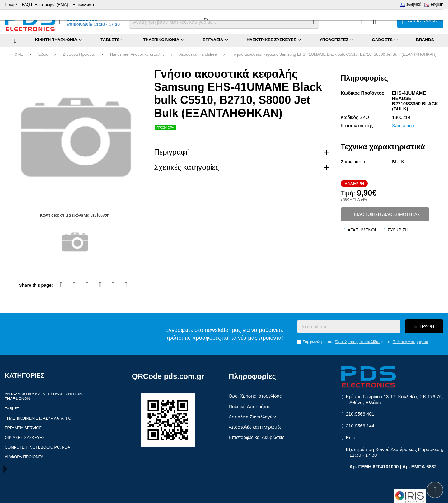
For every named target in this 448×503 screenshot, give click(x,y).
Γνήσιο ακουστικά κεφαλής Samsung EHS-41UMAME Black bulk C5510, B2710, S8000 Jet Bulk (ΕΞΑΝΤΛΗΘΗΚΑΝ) (334, 54)
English (437, 4)
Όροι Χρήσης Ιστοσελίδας (358, 342)
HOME (17, 54)
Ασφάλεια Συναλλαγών (252, 417)
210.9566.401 (360, 414)
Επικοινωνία (83, 5)
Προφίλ (11, 5)
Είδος (43, 54)
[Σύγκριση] (361, 21)
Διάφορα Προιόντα (79, 54)
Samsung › (403, 126)
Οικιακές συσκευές (25, 438)
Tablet (12, 409)
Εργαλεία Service (23, 428)
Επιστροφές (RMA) (51, 5)
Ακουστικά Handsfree (198, 54)
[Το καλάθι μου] (420, 21)
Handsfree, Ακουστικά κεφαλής (137, 54)
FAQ (26, 5)
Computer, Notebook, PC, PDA (37, 447)
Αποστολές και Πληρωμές (255, 427)
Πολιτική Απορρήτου (410, 342)
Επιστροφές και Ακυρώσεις (257, 437)
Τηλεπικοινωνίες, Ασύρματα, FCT (39, 418)
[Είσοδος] (388, 21)
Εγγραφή (424, 326)
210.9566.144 (360, 426)
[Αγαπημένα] (374, 21)
